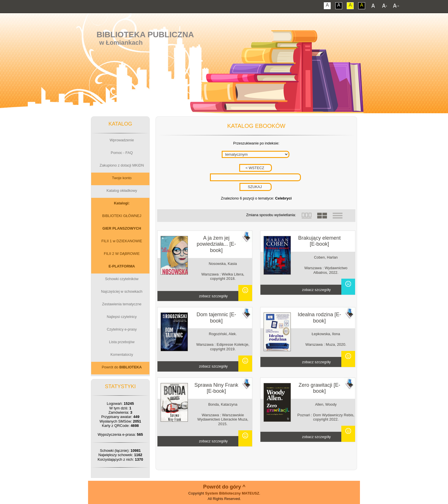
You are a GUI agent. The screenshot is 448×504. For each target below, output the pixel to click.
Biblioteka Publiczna (145, 35)
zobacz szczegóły (213, 296)
